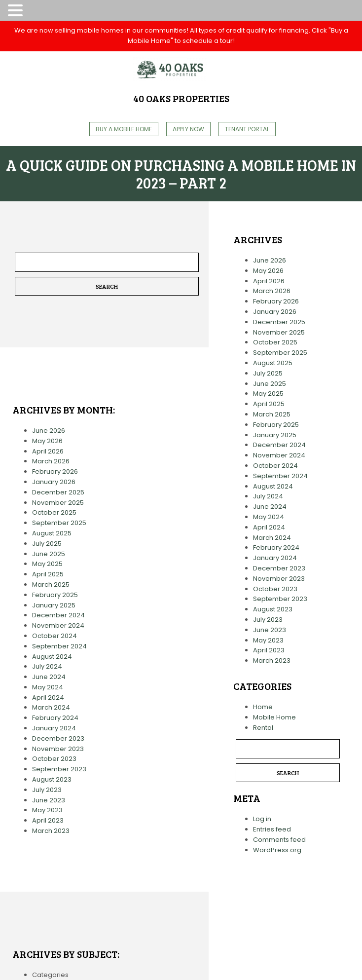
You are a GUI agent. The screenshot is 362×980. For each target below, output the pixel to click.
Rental (263, 728)
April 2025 (48, 574)
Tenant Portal (247, 129)
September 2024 (59, 646)
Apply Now (188, 129)
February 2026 (55, 471)
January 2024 (54, 728)
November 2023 (58, 749)
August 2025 (52, 533)
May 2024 (48, 687)
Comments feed (279, 840)
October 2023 (54, 759)
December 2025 (58, 492)
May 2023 (47, 810)
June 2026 (49, 431)
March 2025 (51, 584)
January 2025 (54, 605)
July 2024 (47, 666)
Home (263, 707)
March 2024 (51, 707)
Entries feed (272, 829)
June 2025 (49, 554)
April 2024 (48, 697)
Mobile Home (274, 717)
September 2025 (59, 523)
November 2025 (58, 503)
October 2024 (54, 636)
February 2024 (55, 718)
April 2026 (48, 451)
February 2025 (55, 595)
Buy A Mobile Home (124, 129)
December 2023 (58, 738)
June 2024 (49, 677)
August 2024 (52, 657)
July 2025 (47, 544)
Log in (262, 819)
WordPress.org (277, 850)
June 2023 (49, 800)
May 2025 (47, 564)
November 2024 (58, 625)
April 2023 (48, 820)
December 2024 (58, 615)
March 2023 (51, 831)
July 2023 (47, 790)
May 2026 (47, 441)
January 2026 (54, 482)
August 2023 (52, 779)
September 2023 (59, 769)
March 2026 (51, 461)
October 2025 (54, 512)
